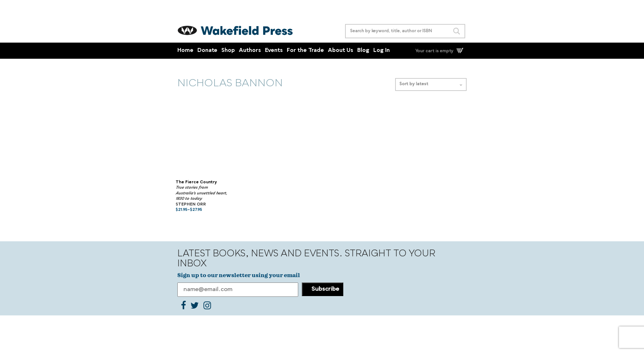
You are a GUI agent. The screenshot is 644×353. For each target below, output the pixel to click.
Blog (363, 51)
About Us (341, 51)
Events (274, 51)
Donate (207, 51)
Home (185, 51)
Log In (382, 51)
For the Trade (305, 51)
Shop (228, 51)
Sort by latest (431, 84)
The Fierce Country (196, 182)
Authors (250, 51)
